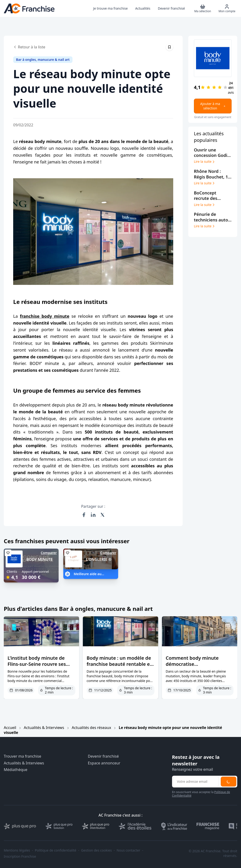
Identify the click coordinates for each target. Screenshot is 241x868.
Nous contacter (128, 850)
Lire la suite (205, 162)
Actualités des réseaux (91, 728)
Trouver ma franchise (22, 756)
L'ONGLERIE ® (99, 559)
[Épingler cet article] (169, 47)
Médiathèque (16, 770)
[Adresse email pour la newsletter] (196, 782)
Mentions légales (17, 850)
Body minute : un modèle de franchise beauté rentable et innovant (119, 664)
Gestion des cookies (96, 850)
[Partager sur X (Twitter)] (103, 515)
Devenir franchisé (103, 756)
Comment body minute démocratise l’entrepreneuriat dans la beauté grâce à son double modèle (196, 670)
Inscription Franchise (20, 856)
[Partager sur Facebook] (84, 515)
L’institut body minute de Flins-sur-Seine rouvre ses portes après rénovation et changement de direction (38, 667)
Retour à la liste (29, 47)
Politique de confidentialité (56, 850)
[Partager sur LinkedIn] (93, 515)
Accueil (10, 728)
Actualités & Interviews (44, 728)
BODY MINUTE (40, 559)
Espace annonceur (104, 763)
